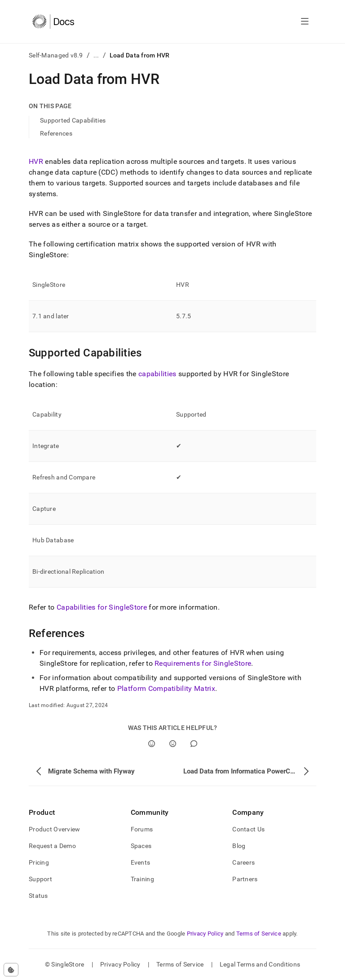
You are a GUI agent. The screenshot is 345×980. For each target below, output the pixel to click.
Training (142, 879)
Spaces (141, 846)
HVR (36, 161)
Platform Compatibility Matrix (166, 688)
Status (38, 896)
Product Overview (54, 829)
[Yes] (152, 744)
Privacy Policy (205, 934)
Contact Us (248, 829)
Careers (243, 862)
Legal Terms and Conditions (260, 964)
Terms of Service (259, 934)
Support (40, 879)
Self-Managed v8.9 (56, 55)
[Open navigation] (305, 22)
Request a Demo (52, 846)
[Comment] (194, 744)
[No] (173, 744)
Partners (245, 879)
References (56, 133)
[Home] (53, 22)
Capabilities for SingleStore (102, 607)
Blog (239, 846)
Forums (142, 829)
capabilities (157, 374)
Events (141, 862)
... (96, 55)
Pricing (39, 862)
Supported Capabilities (73, 120)
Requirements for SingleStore (203, 663)
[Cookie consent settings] (11, 970)
